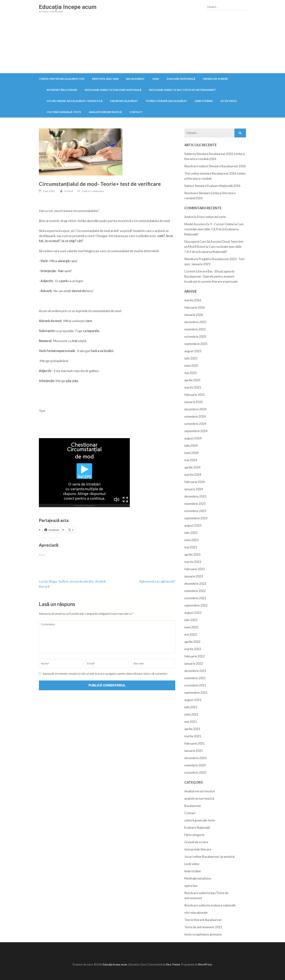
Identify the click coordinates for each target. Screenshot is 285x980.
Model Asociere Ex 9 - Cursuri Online (209, 224)
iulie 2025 (191, 358)
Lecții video (229, 101)
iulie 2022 (191, 620)
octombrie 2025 (195, 337)
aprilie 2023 (192, 554)
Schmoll (69, 191)
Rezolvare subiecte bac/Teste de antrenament (182, 90)
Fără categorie (194, 835)
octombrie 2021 (195, 685)
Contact (136, 112)
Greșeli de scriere (215, 79)
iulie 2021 (191, 707)
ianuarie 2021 (194, 751)
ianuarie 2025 (194, 402)
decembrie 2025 (195, 322)
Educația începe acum (68, 7)
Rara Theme (173, 964)
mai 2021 (191, 722)
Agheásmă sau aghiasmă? (157, 581)
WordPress (205, 964)
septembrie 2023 (196, 518)
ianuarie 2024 (194, 489)
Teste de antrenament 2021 (203, 927)
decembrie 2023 (195, 496)
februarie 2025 (195, 395)
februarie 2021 (195, 743)
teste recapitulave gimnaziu (203, 934)
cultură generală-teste (64, 112)
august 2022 (193, 613)
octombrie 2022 (195, 598)
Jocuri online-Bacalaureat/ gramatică (75, 101)
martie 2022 (193, 649)
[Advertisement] (142, 46)
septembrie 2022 (196, 605)
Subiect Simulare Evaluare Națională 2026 (212, 186)
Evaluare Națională (181, 79)
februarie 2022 (195, 656)
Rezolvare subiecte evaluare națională (113, 90)
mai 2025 (191, 373)
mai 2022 (191, 634)
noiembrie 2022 (195, 591)
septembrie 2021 (196, 693)
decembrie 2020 (195, 758)
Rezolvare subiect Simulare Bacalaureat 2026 (215, 166)
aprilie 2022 (192, 642)
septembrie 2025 (196, 344)
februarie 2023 (195, 569)
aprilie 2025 (192, 380)
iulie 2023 (191, 533)
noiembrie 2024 (195, 416)
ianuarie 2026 (194, 315)
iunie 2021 (191, 714)
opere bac (191, 886)
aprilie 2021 (192, 729)
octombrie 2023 (195, 511)
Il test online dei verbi (211, 217)
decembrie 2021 (195, 671)
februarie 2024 (195, 482)
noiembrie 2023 (195, 504)
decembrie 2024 (195, 409)
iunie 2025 (191, 366)
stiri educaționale (196, 913)
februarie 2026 (195, 307)
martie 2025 (193, 387)
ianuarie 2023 (194, 576)
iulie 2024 (191, 445)
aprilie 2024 (192, 467)
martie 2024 (193, 475)
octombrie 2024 (195, 424)
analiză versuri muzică (199, 798)
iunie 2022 (191, 627)
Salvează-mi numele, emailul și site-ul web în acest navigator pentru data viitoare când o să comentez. (105, 673)
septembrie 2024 (196, 431)
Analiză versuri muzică (105, 112)
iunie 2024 (191, 453)
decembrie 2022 (195, 584)
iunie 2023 (191, 540)
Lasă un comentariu (93, 191)
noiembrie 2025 (195, 329)
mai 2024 (191, 460)
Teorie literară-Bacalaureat (166, 101)
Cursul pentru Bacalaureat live (62, 79)
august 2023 (193, 525)
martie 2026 (193, 300)
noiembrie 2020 (195, 765)
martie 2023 (193, 562)
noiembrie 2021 (195, 678)
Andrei (189, 217)
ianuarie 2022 (194, 663)
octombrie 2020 (195, 772)
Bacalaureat (135, 79)
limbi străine (204, 101)
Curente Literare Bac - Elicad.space (208, 271)
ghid (156, 79)
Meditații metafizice (198, 878)
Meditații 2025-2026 (105, 79)
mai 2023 (191, 547)
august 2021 (193, 700)
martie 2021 (193, 736)
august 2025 (193, 351)
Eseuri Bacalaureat (124, 101)
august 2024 (193, 438)
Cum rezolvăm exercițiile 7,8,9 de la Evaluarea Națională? (214, 229)
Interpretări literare (62, 90)
